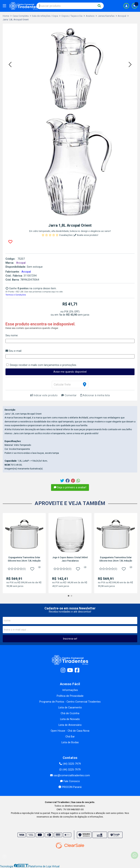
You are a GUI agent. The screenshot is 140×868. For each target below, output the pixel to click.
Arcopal (26, 272)
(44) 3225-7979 (70, 764)
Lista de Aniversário (70, 725)
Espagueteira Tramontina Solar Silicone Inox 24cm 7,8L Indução (24, 559)
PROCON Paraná (70, 787)
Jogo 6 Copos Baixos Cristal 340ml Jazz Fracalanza (70, 559)
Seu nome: (12, 335)
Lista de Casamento (70, 708)
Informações (70, 690)
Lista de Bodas (70, 742)
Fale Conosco (70, 781)
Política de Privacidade (70, 696)
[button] (10, 65)
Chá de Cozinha (70, 713)
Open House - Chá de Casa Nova (70, 731)
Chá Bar (70, 737)
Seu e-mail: (14, 351)
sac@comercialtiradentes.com (70, 775)
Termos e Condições (16, 295)
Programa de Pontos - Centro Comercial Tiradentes (70, 702)
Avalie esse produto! (86, 235)
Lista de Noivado (70, 719)
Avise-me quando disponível (70, 372)
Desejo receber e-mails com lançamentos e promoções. (43, 365)
